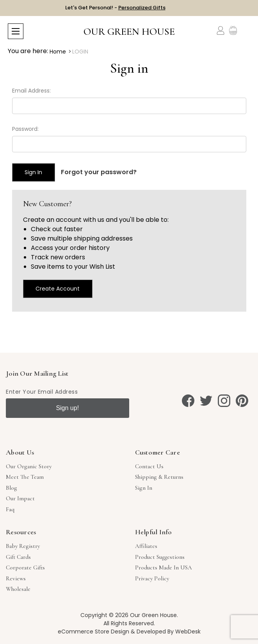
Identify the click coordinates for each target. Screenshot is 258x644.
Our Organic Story (29, 466)
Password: (25, 129)
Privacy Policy (152, 578)
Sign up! (67, 408)
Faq (10, 509)
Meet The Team (25, 477)
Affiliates (146, 546)
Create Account (58, 289)
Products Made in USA (164, 567)
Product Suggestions (160, 557)
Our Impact (20, 498)
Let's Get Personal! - (115, 8)
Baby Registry (23, 546)
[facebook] (188, 401)
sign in (144, 488)
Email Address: (31, 91)
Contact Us (149, 466)
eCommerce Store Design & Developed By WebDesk (129, 632)
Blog (12, 488)
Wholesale (18, 589)
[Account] (221, 30)
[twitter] (206, 401)
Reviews (16, 578)
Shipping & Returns (159, 477)
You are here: (28, 51)
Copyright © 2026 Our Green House (129, 615)
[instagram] (224, 401)
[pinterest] (242, 401)
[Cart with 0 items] (245, 31)
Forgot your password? (99, 172)
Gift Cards (18, 557)
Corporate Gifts (25, 567)
